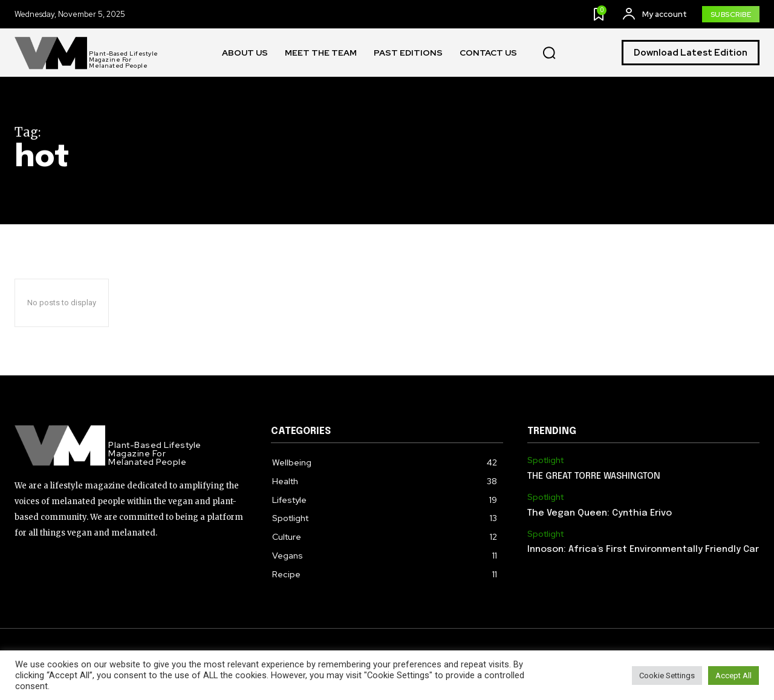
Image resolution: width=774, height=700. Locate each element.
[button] (549, 53)
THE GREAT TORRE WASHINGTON (594, 476)
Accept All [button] (733, 676)
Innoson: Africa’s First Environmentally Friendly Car (643, 549)
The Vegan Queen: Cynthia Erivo (600, 513)
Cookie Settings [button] (667, 676)
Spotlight (545, 460)
